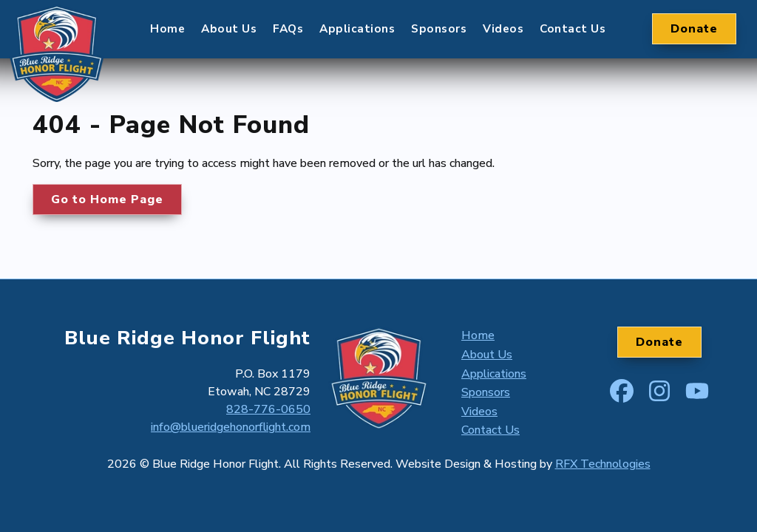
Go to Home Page (107, 199)
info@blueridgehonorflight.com (231, 427)
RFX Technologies (603, 464)
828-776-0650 (268, 409)
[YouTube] (697, 388)
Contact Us (573, 37)
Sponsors (439, 37)
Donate (694, 37)
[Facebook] (622, 388)
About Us (229, 37)
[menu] (378, 37)
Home (167, 37)
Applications (357, 37)
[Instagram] (659, 388)
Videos (503, 37)
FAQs (288, 37)
